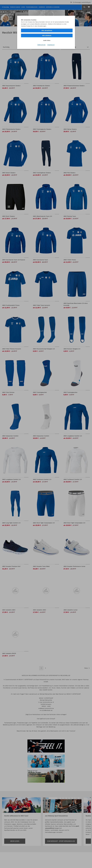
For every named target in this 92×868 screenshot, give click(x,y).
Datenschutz (41, 45)
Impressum (51, 45)
